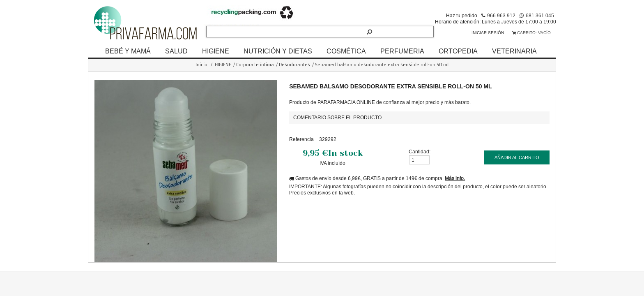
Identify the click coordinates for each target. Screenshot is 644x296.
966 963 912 (501, 15)
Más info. (455, 178)
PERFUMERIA (402, 51)
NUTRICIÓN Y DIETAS (278, 51)
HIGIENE (216, 51)
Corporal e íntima (255, 65)
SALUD (176, 51)
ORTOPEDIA (458, 51)
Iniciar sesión (488, 33)
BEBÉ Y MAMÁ (128, 51)
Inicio (201, 65)
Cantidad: (420, 151)
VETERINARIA (514, 51)
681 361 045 (540, 15)
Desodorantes (294, 65)
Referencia (301, 139)
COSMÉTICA (346, 51)
